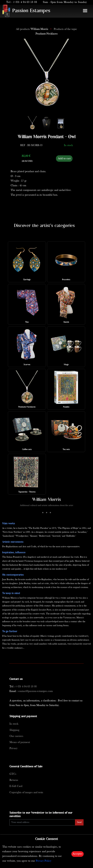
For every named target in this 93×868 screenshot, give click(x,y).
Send (79, 822)
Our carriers (16, 736)
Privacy (13, 748)
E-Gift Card (16, 786)
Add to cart (64, 159)
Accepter (78, 854)
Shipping (14, 730)
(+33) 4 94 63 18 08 (25, 2)
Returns (14, 780)
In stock (14, 724)
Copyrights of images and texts (26, 793)
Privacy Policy (44, 861)
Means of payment (20, 742)
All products (32, 29)
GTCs (13, 774)
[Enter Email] (42, 822)
